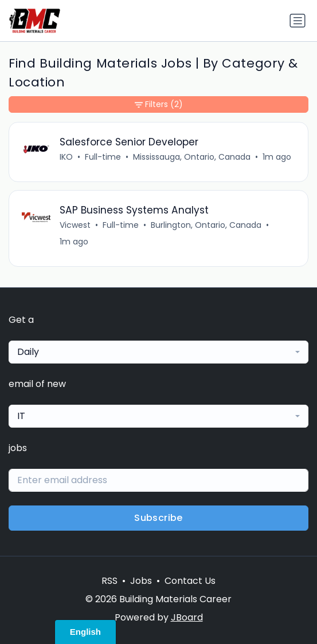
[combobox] (158, 352)
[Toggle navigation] (298, 21)
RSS (109, 581)
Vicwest (75, 225)
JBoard (187, 617)
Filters (159, 104)
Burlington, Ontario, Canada (206, 225)
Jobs (141, 581)
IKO (66, 157)
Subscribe (158, 518)
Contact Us (190, 581)
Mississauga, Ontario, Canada (192, 157)
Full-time (103, 157)
